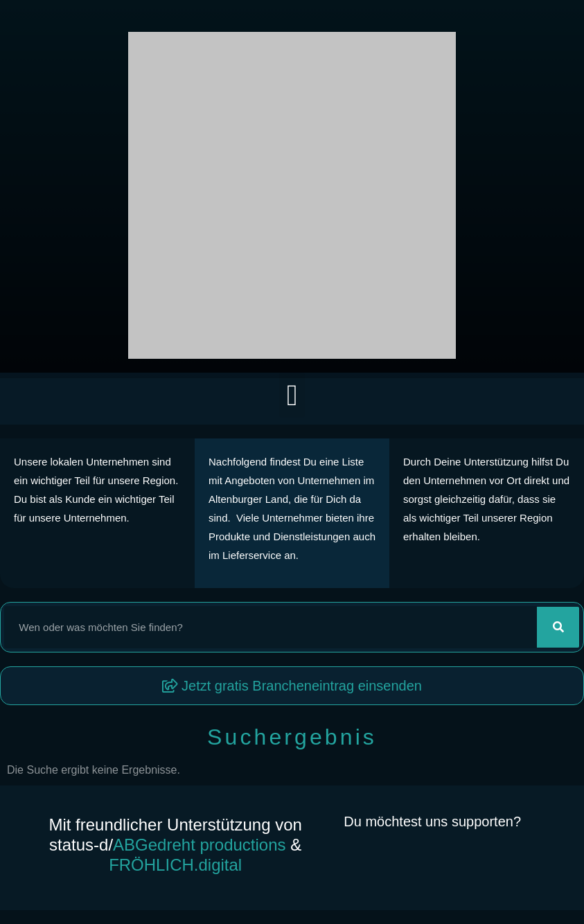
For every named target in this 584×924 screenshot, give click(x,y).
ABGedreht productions (199, 845)
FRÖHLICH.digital (175, 865)
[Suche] (558, 627)
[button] (292, 395)
